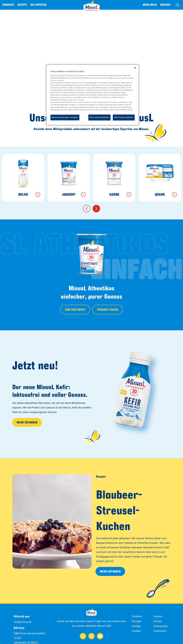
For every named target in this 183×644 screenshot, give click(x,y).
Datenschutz (161, 626)
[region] (93, 95)
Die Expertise (39, 5)
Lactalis (136, 626)
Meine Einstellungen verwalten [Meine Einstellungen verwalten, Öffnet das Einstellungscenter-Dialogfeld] (65, 117)
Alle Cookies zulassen (124, 117)
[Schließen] (135, 68)
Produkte (137, 616)
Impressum (160, 631)
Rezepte (22, 5)
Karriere (158, 616)
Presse (158, 621)
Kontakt (165, 5)
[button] (87, 209)
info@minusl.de (23, 622)
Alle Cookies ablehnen (99, 117)
